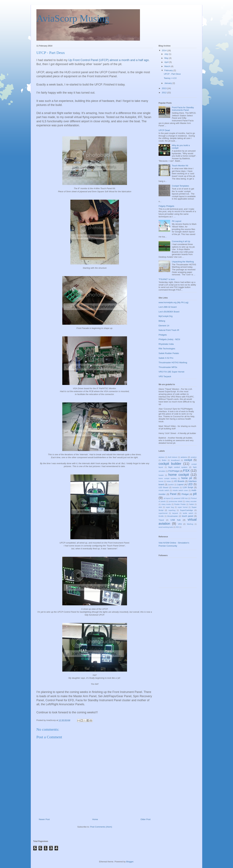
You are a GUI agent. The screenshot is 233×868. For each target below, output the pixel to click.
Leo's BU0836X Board (169, 312)
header (161, 475)
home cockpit (179, 475)
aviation (194, 457)
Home (95, 819)
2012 (164, 93)
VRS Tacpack (165, 376)
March (168, 66)
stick (160, 507)
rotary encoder (191, 501)
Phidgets (163, 335)
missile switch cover (180, 490)
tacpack (175, 513)
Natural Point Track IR (169, 330)
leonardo (176, 488)
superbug (172, 510)
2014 (164, 50)
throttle (161, 516)
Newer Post (44, 819)
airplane (162, 457)
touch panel (187, 516)
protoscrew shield (176, 501)
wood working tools (166, 527)
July (167, 54)
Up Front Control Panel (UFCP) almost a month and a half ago (108, 60)
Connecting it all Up (181, 241)
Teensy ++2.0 (170, 78)
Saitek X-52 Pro (166, 358)
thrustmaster (173, 516)
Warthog (190, 524)
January (168, 83)
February (169, 70)
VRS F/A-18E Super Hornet (171, 372)
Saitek (191, 504)
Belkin (164, 460)
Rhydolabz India (166, 344)
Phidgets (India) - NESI (169, 339)
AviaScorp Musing (73, 18)
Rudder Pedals (180, 504)
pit (195, 494)
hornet (161, 481)
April (167, 62)
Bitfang (162, 321)
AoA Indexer (173, 457)
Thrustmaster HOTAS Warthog (173, 363)
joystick (171, 485)
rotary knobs (166, 504)
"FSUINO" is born (167, 279)
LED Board (163, 487)
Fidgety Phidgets (166, 206)
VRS (180, 524)
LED (190, 484)
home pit (187, 478)
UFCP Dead (164, 130)
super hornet (183, 507)
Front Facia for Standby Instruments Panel (183, 109)
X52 (177, 527)
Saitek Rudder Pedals (169, 353)
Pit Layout (177, 221)
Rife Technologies (167, 349)
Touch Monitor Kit (180, 166)
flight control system (178, 467)
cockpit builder (170, 464)
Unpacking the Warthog (183, 262)
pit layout (167, 498)
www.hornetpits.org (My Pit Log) (173, 302)
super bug (170, 507)
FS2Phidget (174, 471)
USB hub (176, 520)
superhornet (163, 513)
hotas (169, 481)
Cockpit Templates (180, 186)
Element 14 (164, 326)
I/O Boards (179, 481)
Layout (180, 484)
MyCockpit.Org (166, 316)
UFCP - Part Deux (172, 74)
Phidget (185, 494)
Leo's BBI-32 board (168, 307)
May (167, 58)
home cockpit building (168, 478)
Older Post (146, 819)
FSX (186, 471)
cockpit (188, 460)
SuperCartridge (186, 510)
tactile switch (188, 513)
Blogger (130, 862)
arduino (184, 457)
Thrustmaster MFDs (168, 367)
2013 (164, 88)
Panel (173, 494)
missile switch (164, 490)
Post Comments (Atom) (101, 827)
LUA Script (188, 487)
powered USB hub (181, 498)
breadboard (175, 460)
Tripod (161, 520)
